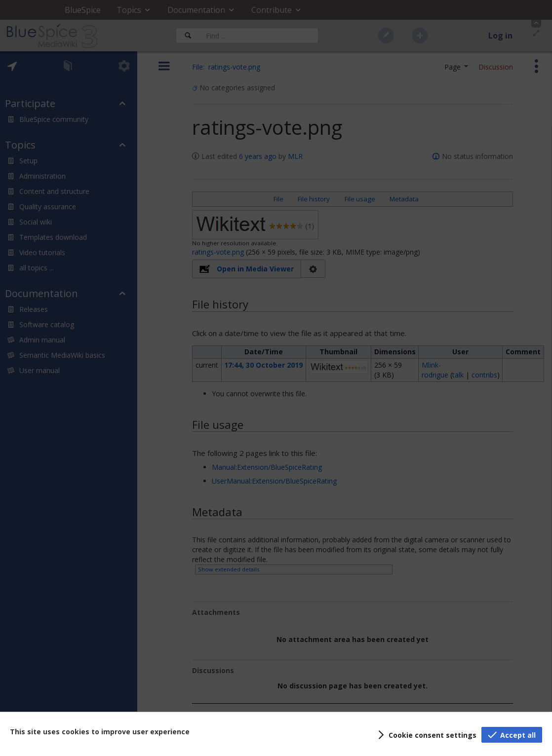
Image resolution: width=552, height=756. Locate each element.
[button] (426, 735)
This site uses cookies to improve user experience (100, 732)
